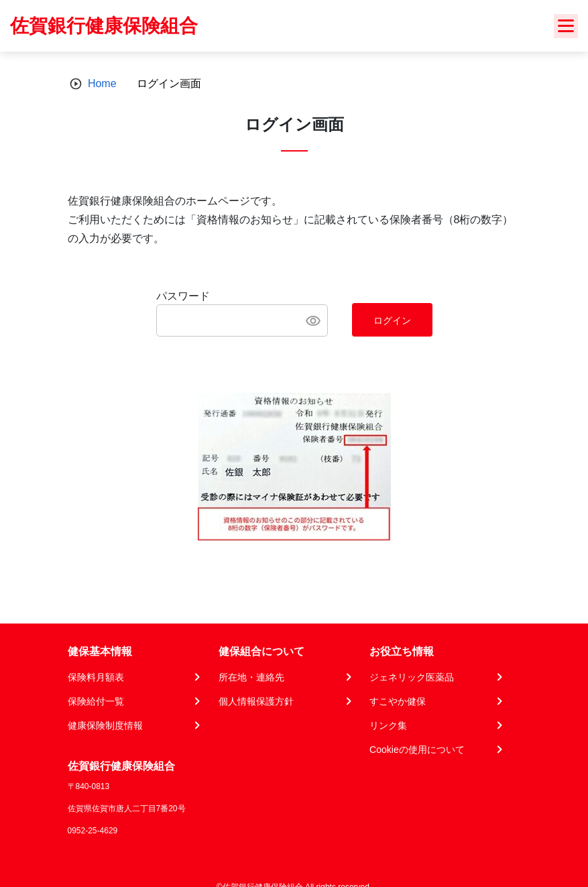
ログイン (392, 320)
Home (102, 83)
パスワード (183, 296)
